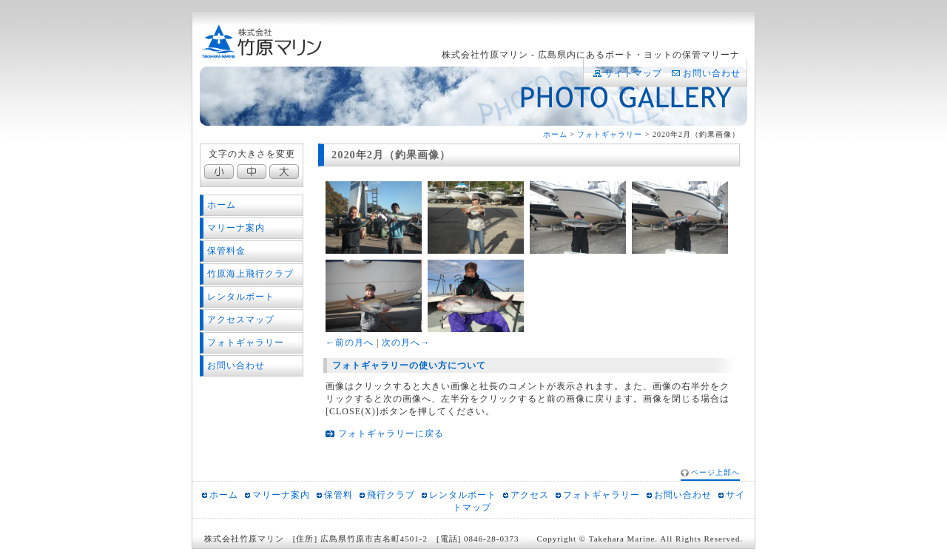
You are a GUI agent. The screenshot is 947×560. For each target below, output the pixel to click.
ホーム (555, 134)
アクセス (530, 495)
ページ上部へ (715, 472)
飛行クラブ (391, 495)
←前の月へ (350, 343)
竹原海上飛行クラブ (250, 274)
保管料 (338, 495)
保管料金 (226, 251)
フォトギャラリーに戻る (391, 434)
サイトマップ (633, 73)
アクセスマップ (241, 320)
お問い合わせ (712, 73)
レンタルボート (241, 297)
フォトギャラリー (610, 134)
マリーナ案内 (236, 228)
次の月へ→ (406, 343)
